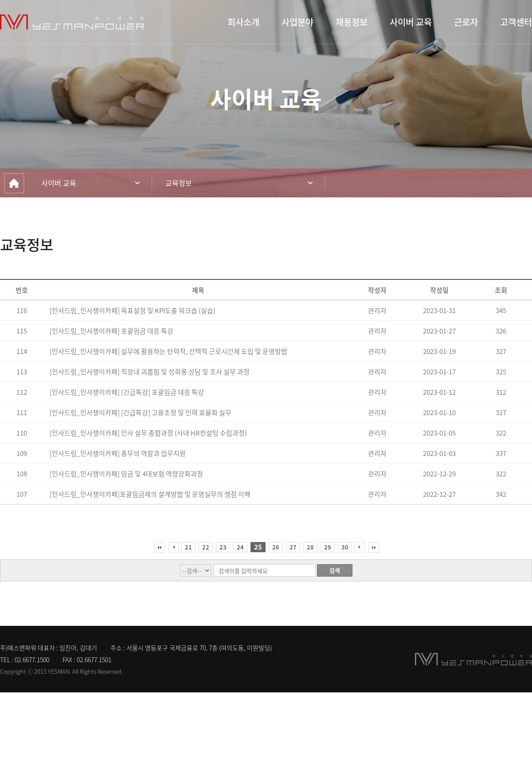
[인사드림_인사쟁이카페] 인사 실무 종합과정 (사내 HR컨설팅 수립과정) (148, 433)
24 (240, 547)
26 (276, 547)
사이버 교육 (411, 22)
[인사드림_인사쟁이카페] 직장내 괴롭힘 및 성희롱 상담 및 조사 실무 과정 (150, 372)
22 (206, 547)
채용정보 (352, 22)
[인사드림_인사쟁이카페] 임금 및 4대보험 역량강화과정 (126, 474)
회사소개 (243, 22)
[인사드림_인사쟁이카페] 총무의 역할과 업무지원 (118, 453)
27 (293, 547)
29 (328, 547)
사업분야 (297, 22)
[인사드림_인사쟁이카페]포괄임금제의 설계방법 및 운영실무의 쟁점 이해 (150, 494)
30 (345, 547)
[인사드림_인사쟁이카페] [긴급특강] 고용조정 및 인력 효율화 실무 (141, 412)
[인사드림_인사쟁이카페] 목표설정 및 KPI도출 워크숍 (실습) (133, 310)
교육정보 (179, 183)
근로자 (466, 22)
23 (223, 547)
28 (310, 547)
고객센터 (516, 22)
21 (188, 547)
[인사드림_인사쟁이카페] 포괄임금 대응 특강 (111, 331)
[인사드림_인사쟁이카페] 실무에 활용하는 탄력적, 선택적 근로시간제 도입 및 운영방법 (168, 351)
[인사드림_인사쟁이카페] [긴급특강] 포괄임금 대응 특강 (127, 392)
